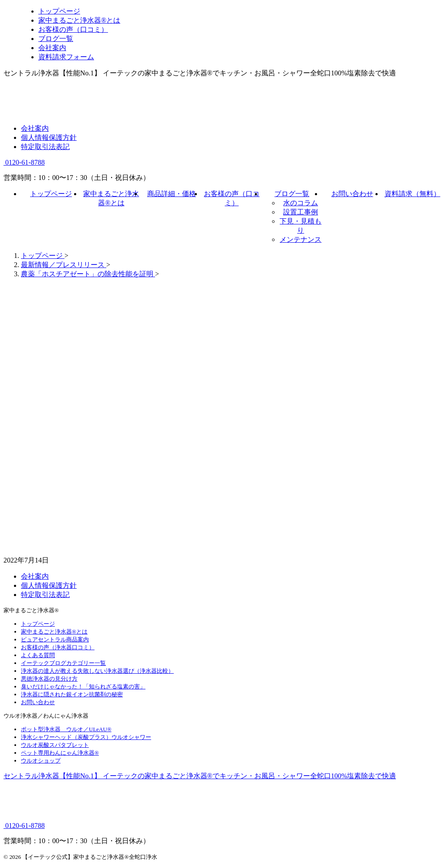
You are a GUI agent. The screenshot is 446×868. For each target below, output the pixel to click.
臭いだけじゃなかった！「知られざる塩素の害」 (83, 687)
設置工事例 (301, 212)
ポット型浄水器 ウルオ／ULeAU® (66, 729)
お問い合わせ (352, 194)
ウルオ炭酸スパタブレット (55, 745)
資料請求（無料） (412, 194)
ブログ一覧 (292, 194)
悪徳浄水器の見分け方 (49, 679)
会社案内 (35, 128)
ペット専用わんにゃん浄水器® (60, 753)
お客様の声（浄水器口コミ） (58, 647)
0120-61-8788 (24, 162)
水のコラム (301, 203)
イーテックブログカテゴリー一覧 (63, 663)
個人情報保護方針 (49, 137)
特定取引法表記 (45, 147)
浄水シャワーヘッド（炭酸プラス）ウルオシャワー (86, 737)
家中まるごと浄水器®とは (54, 632)
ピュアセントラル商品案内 (55, 639)
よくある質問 (38, 655)
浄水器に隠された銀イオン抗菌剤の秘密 (72, 694)
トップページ (51, 194)
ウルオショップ (41, 761)
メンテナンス (301, 239)
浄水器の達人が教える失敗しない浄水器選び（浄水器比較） (97, 671)
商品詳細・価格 (172, 194)
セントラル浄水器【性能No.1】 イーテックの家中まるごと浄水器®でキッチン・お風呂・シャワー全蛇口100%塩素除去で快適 (200, 776)
